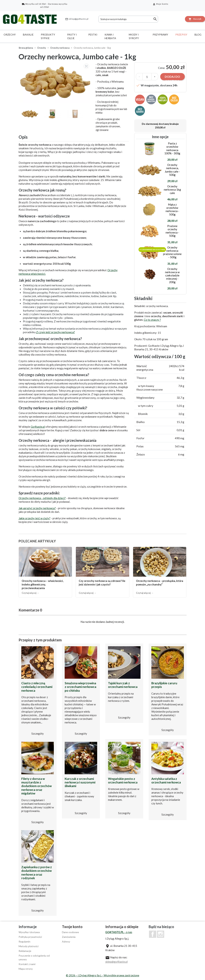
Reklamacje (25, 951)
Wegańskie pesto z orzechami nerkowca (123, 780)
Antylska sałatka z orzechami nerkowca (166, 780)
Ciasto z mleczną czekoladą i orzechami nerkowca (37, 687)
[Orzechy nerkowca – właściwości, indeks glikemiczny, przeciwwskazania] (45, 572)
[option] (55, 82)
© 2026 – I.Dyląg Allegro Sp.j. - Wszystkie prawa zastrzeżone (103, 975)
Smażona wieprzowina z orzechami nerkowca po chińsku (80, 687)
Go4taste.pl (38, 427)
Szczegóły (38, 734)
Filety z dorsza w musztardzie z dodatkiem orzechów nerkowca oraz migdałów (36, 786)
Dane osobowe (70, 932)
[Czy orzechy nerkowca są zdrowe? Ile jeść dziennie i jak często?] (102, 572)
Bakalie (28, 35)
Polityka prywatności (30, 937)
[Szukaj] (128, 19)
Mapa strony (26, 969)
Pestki (93, 35)
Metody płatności (29, 946)
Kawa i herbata (110, 36)
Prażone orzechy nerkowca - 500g (172, 231)
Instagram (161, 934)
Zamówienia (69, 937)
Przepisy (181, 35)
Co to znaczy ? (152, 320)
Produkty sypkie (48, 36)
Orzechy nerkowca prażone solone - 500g (172, 252)
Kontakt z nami (27, 964)
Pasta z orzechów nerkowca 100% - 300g (172, 148)
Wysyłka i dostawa (29, 932)
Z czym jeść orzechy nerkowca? (56, 332)
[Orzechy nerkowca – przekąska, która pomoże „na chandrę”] (160, 572)
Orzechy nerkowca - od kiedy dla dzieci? (42, 498)
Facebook (153, 934)
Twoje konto (72, 927)
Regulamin (24, 942)
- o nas (119, 932)
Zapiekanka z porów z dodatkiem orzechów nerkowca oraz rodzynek (37, 873)
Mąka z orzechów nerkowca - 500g (172, 209)
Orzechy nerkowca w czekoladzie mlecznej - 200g (172, 275)
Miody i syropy (134, 36)
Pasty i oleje (72, 36)
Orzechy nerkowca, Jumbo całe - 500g (172, 170)
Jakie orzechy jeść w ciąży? (34, 518)
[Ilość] (147, 77)
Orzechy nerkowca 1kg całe (172, 190)
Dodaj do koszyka (172, 78)
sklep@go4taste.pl (77, 19)
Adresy (66, 942)
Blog (198, 35)
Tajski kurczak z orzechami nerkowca (123, 685)
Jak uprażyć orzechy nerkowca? (37, 508)
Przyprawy (160, 35)
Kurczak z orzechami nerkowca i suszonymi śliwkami (80, 782)
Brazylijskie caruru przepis (164, 685)
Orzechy (10, 35)
